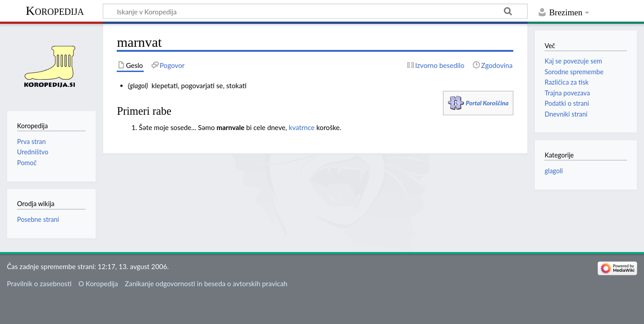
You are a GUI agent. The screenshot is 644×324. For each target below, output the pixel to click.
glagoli (554, 171)
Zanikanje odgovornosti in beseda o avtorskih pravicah (206, 283)
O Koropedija (98, 283)
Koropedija (55, 11)
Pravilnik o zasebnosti (39, 283)
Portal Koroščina (487, 103)
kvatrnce (302, 127)
